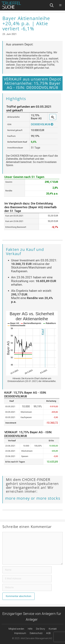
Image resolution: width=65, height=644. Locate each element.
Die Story (41, 629)
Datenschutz (36, 633)
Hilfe (30, 629)
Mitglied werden (16, 629)
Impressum (20, 633)
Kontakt (53, 629)
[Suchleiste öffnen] (52, 5)
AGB (48, 633)
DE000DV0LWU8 (42, 124)
